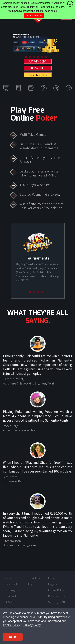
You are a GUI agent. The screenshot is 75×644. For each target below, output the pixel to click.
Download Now (34, 16)
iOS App (11, 602)
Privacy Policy (32, 625)
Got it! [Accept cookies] (13, 637)
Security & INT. (57, 602)
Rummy (10, 590)
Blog (29, 584)
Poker (9, 578)
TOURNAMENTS (38, 68)
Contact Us (33, 578)
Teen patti (12, 584)
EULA (51, 578)
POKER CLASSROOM (37, 75)
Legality (53, 584)
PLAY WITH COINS (38, 61)
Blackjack (11, 596)
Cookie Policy (11, 625)
